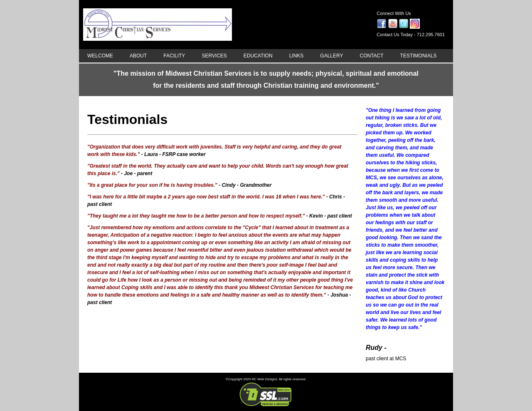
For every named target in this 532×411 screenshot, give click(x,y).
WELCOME (100, 56)
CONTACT (371, 56)
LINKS (297, 56)
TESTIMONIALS (419, 56)
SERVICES (214, 56)
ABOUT (138, 56)
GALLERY (331, 56)
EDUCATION (258, 56)
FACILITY (174, 56)
